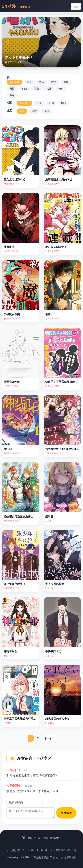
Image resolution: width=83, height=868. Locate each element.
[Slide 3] (38, 62)
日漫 (39, 103)
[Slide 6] (58, 62)
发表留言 (66, 813)
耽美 (37, 89)
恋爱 (29, 82)
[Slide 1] (25, 62)
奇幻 (61, 89)
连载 (34, 111)
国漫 (64, 103)
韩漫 (51, 103)
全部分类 (15, 82)
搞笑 (49, 89)
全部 (22, 111)
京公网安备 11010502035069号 (27, 850)
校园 (54, 82)
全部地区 (24, 103)
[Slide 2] (32, 62)
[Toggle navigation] (76, 6)
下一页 (48, 738)
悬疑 (12, 89)
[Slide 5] (51, 62)
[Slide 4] (45, 62)
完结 (46, 111)
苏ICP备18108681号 (64, 850)
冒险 (42, 82)
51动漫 (16, 6)
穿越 (12, 95)
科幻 (24, 89)
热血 (66, 82)
